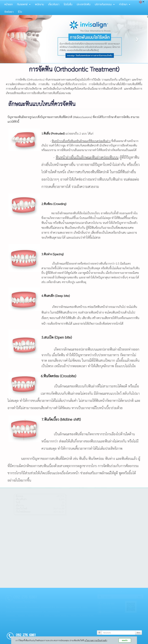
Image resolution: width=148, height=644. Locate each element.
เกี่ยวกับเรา (54, 4)
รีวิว (20, 11)
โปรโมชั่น (68, 4)
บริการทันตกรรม (105, 4)
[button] (11, 39)
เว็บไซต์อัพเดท (23, 512)
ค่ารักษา (125, 4)
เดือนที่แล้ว (21, 499)
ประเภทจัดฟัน (84, 4)
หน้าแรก (9, 4)
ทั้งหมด (19, 496)
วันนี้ (18, 502)
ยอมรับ (125, 640)
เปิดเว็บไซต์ (21, 509)
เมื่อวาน (20, 506)
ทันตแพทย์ (24, 4)
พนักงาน (39, 4)
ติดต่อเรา (9, 11)
